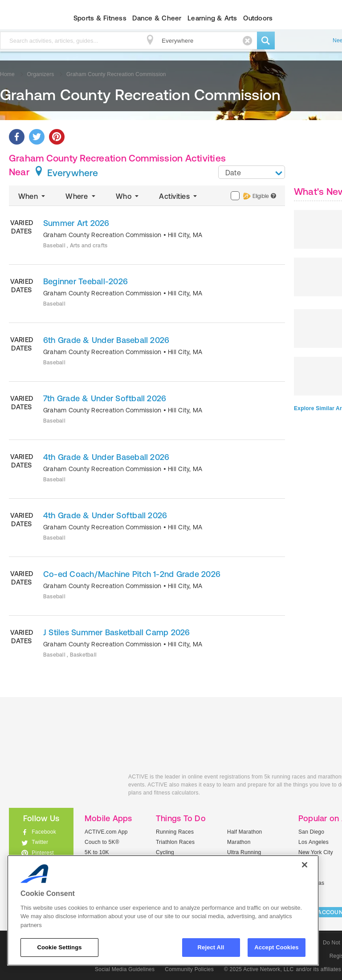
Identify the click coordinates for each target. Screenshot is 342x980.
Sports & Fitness (100, 18)
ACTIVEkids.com (62, 787)
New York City (316, 852)
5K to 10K (97, 852)
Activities (179, 196)
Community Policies (189, 969)
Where (81, 196)
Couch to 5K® (102, 842)
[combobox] (252, 172)
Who (128, 196)
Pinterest (43, 853)
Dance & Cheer (157, 18)
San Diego (311, 832)
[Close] (305, 865)
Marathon (239, 842)
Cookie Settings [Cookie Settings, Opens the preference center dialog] (59, 947)
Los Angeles (313, 842)
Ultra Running (244, 852)
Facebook (44, 832)
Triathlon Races (175, 842)
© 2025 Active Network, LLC (259, 969)
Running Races (175, 832)
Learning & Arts (212, 18)
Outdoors (258, 18)
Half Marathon (245, 832)
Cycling (165, 852)
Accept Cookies (276, 947)
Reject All (211, 947)
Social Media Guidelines (125, 969)
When (33, 196)
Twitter (40, 842)
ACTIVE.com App (106, 832)
